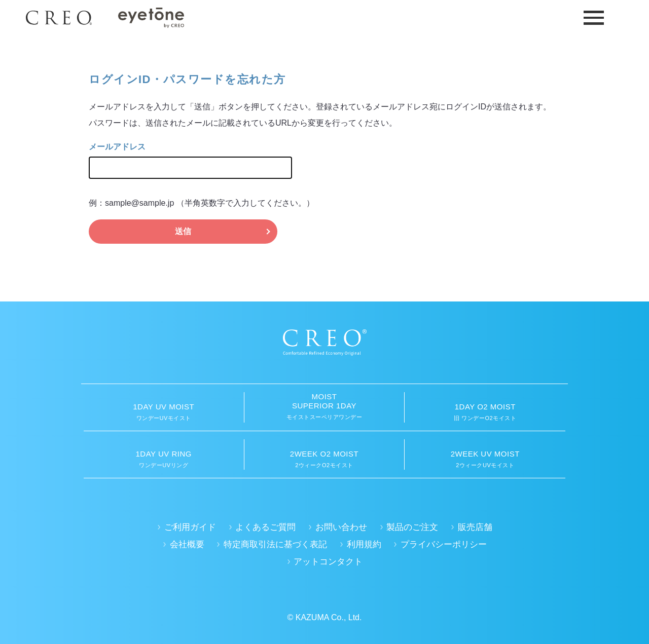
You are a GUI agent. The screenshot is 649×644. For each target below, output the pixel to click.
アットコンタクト (328, 562)
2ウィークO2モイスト (324, 459)
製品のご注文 (412, 527)
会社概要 (187, 544)
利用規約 (364, 544)
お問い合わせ (341, 527)
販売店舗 (475, 527)
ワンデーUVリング (164, 459)
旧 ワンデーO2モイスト (485, 412)
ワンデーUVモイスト (164, 412)
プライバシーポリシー (444, 544)
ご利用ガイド (190, 527)
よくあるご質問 (265, 527)
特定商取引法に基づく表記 (275, 544)
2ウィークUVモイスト (485, 459)
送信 (183, 231)
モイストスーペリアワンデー (324, 406)
